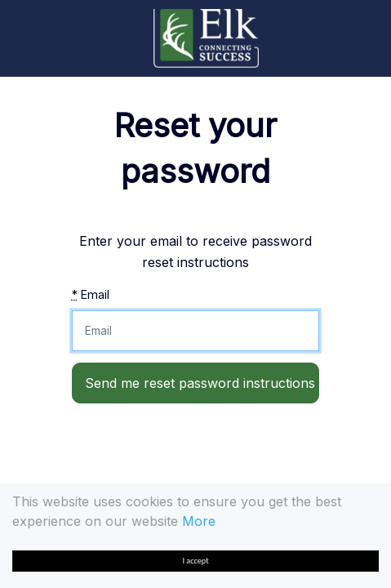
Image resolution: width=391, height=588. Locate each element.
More (199, 521)
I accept (196, 561)
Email (91, 294)
